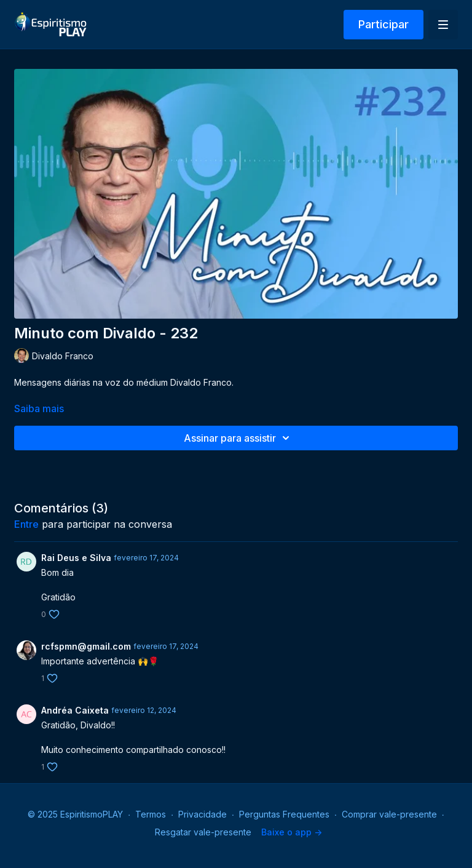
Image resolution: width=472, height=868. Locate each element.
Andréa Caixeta (75, 710)
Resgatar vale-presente (203, 832)
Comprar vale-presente (389, 814)
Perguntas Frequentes (284, 814)
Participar (383, 24)
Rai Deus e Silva (76, 558)
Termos (151, 814)
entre (26, 524)
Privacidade (203, 814)
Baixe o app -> (292, 832)
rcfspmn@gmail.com (86, 646)
